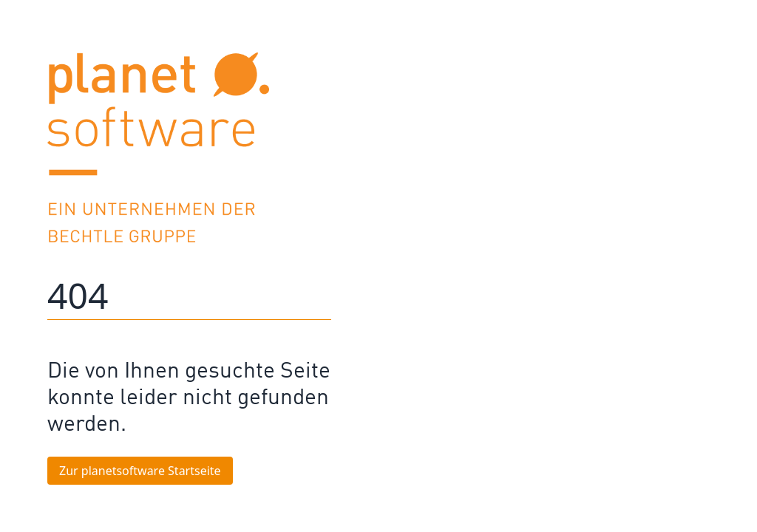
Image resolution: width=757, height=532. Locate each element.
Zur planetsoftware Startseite (140, 471)
